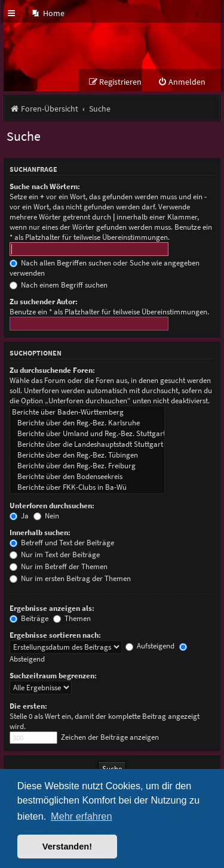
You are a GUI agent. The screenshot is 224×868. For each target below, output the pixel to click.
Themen (72, 618)
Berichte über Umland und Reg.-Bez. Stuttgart (87, 434)
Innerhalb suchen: (40, 532)
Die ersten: (28, 706)
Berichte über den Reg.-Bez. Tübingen (87, 455)
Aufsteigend (150, 646)
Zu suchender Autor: (44, 302)
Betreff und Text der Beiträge (62, 543)
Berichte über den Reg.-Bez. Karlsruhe (87, 423)
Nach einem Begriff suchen (59, 285)
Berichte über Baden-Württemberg (87, 412)
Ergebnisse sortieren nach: (55, 635)
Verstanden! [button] (67, 847)
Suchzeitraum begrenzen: (53, 676)
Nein (46, 516)
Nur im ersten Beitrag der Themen (70, 578)
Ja (19, 516)
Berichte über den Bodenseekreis (87, 477)
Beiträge (29, 618)
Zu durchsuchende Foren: (52, 370)
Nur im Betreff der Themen (59, 566)
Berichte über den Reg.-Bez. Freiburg (87, 466)
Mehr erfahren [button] (81, 816)
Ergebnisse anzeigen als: (52, 608)
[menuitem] (48, 13)
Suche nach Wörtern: (45, 186)
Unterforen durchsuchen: (52, 506)
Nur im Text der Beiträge (55, 555)
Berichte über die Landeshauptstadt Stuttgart (87, 444)
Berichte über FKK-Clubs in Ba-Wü (87, 487)
